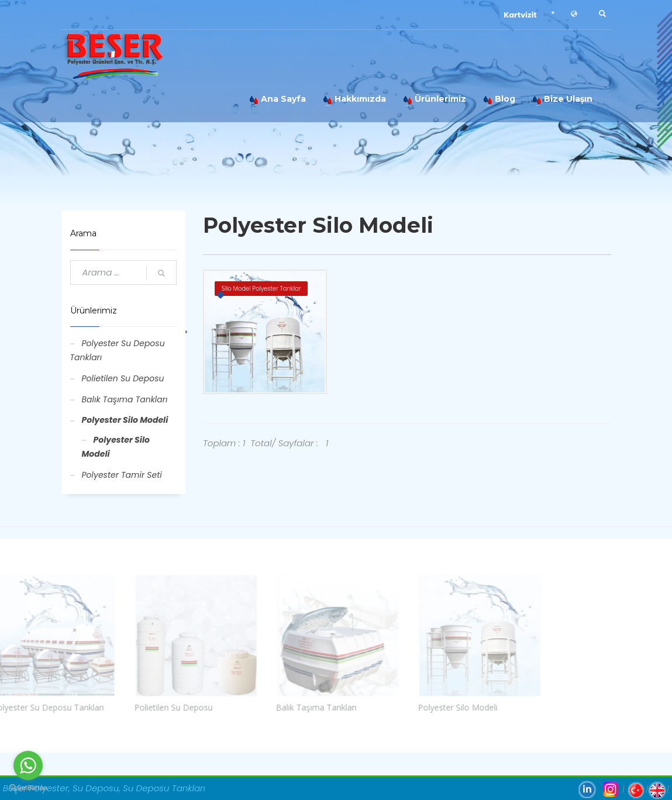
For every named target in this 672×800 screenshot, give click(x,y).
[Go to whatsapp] (28, 765)
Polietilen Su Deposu (123, 378)
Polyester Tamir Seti (122, 475)
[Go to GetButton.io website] (28, 788)
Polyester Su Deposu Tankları (118, 350)
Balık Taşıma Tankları (125, 399)
